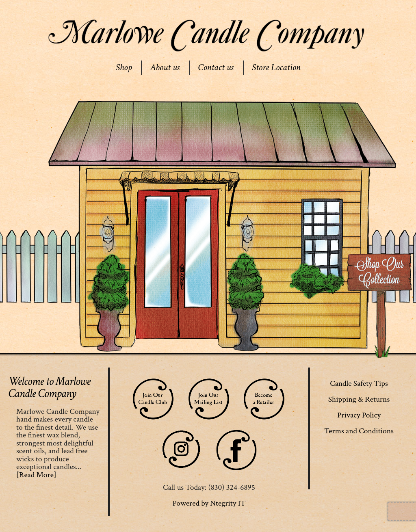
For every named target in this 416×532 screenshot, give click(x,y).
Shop (123, 67)
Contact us (216, 67)
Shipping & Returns (359, 399)
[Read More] (36, 475)
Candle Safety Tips (359, 383)
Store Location (276, 67)
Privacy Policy (359, 415)
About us (165, 67)
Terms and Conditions (359, 431)
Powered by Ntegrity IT (209, 503)
